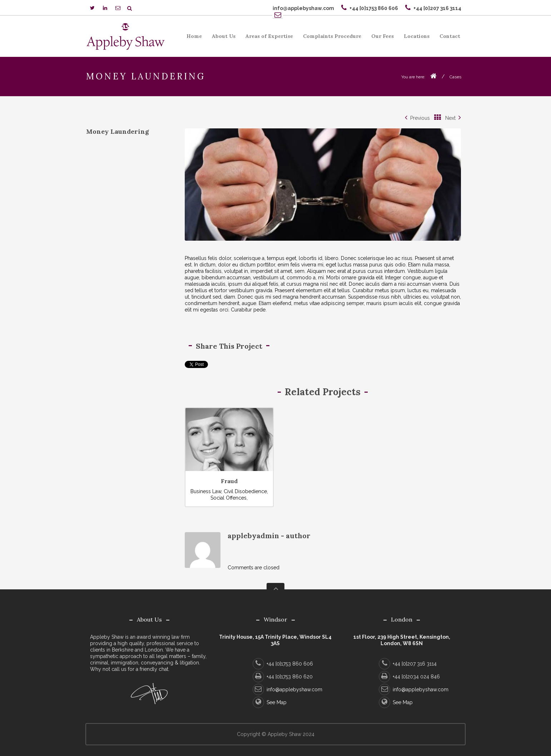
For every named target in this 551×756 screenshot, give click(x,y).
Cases (455, 77)
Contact (450, 36)
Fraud (229, 481)
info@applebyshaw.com (287, 689)
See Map (270, 702)
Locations (417, 36)
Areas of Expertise (267, 37)
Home (194, 36)
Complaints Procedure (330, 37)
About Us (222, 37)
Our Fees (380, 37)
